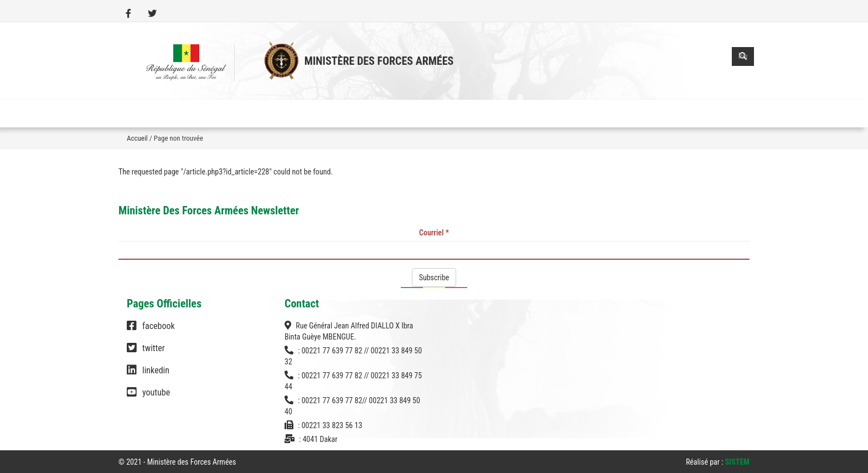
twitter (146, 353)
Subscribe (434, 277)
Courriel (434, 233)
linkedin (148, 376)
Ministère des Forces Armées (379, 61)
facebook (151, 331)
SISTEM (737, 462)
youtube (148, 398)
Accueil (137, 138)
